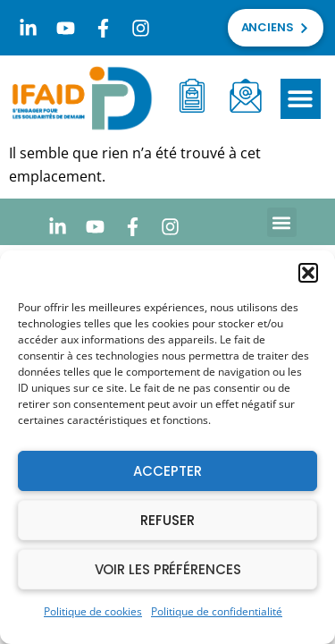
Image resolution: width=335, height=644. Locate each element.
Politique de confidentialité (217, 611)
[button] (308, 273)
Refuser (167, 520)
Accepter (167, 471)
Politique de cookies (93, 611)
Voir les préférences (168, 569)
